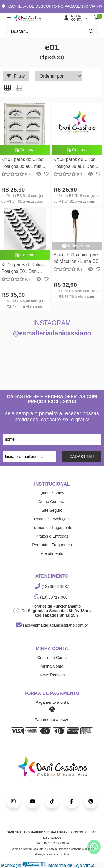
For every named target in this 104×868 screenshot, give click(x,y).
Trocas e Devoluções (52, 519)
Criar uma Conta (52, 658)
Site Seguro (52, 510)
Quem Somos (52, 493)
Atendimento (52, 553)
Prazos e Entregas (52, 536)
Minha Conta (52, 666)
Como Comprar (52, 502)
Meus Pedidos (52, 675)
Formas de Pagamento (52, 528)
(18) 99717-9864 (52, 597)
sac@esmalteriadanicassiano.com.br (52, 625)
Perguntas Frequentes (52, 545)
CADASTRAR (82, 457)
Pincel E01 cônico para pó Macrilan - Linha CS (76, 258)
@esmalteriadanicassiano (52, 333)
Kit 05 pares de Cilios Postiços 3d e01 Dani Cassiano (74, 164)
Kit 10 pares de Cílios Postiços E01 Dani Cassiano (22, 269)
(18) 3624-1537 (52, 587)
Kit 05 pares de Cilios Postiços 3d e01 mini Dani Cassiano (22, 164)
